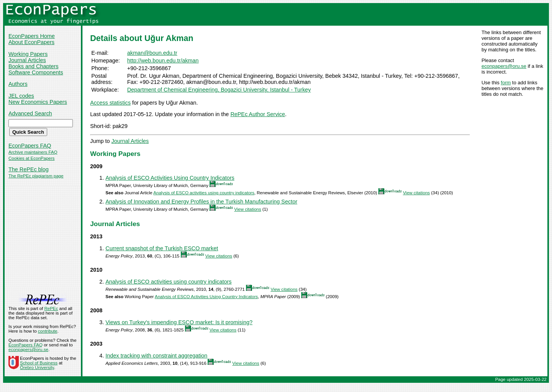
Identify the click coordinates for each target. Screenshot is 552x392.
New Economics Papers (38, 102)
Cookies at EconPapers (31, 158)
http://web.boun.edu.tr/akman (163, 61)
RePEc (51, 308)
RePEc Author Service (258, 114)
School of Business (39, 363)
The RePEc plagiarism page (36, 176)
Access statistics (110, 103)
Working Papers (28, 54)
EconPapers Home (32, 36)
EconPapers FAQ (30, 146)
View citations (416, 193)
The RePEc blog (29, 169)
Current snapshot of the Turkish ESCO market (162, 248)
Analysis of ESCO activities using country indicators (204, 193)
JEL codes (21, 96)
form (506, 83)
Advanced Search (30, 113)
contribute (48, 331)
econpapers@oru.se (504, 66)
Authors (18, 84)
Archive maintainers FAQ (33, 152)
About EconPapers (31, 42)
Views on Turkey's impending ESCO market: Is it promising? (179, 322)
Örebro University (37, 367)
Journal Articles (27, 60)
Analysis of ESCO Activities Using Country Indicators (170, 178)
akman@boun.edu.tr (152, 53)
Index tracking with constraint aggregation (157, 356)
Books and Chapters (33, 66)
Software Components (36, 72)
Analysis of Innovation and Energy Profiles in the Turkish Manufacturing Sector (201, 202)
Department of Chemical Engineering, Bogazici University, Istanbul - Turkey (219, 90)
